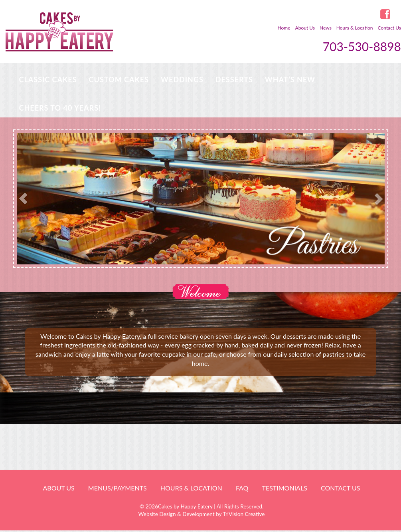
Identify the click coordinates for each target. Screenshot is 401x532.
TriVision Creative (244, 514)
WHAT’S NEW (290, 79)
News (326, 28)
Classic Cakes (48, 79)
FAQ (242, 488)
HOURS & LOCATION (191, 488)
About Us (305, 28)
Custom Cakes (119, 79)
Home (284, 28)
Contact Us (389, 28)
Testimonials (284, 488)
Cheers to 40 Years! (60, 108)
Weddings (182, 79)
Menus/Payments (118, 488)
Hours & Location (355, 28)
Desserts (234, 79)
